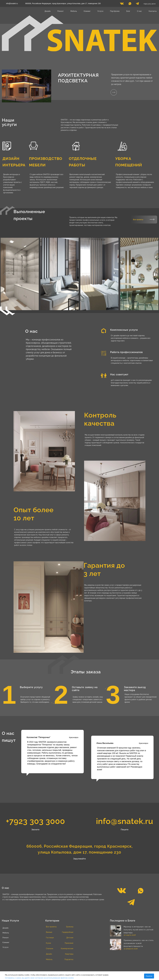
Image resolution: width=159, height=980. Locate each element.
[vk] (122, 4)
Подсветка (69, 959)
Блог (128, 11)
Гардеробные (68, 932)
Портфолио (115, 11)
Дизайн (48, 11)
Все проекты (138, 220)
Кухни (48, 943)
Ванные (49, 932)
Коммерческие (67, 949)
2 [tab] (79, 111)
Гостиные (50, 938)
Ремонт (60, 11)
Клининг (87, 11)
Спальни (50, 949)
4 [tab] (87, 111)
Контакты (153, 11)
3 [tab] (83, 111)
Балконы (70, 927)
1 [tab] (76, 111)
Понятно (149, 976)
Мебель (74, 11)
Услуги (100, 11)
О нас (139, 11)
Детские (70, 938)
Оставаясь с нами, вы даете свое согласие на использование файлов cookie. (40, 978)
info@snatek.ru (12, 3)
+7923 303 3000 (149, 4)
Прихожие (69, 943)
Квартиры (69, 954)
